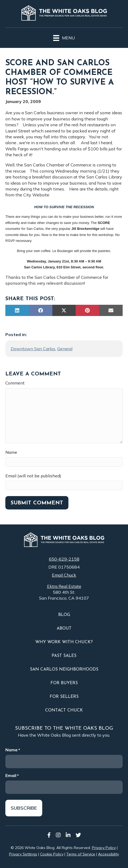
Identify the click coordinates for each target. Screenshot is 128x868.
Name (11, 452)
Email (12, 775)
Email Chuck (64, 575)
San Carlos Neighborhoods (64, 669)
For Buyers (64, 683)
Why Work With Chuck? (64, 642)
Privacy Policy (104, 848)
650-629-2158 (64, 559)
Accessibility (108, 854)
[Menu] (64, 37)
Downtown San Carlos (33, 349)
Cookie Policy (52, 854)
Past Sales (64, 656)
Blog (64, 615)
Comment (15, 383)
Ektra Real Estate (64, 586)
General (65, 349)
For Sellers (64, 697)
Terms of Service (81, 854)
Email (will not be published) (33, 476)
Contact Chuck (64, 710)
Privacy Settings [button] (23, 854)
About (64, 629)
